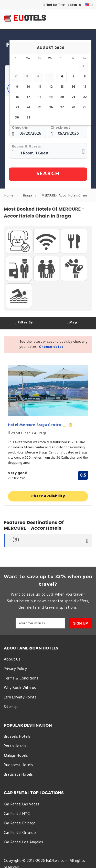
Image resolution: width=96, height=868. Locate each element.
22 (85, 97)
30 (17, 118)
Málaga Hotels (16, 757)
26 (51, 107)
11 (40, 87)
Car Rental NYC (17, 815)
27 (62, 107)
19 (51, 97)
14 (73, 87)
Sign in (74, 5)
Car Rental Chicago (20, 825)
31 (28, 118)
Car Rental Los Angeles (23, 844)
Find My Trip (54, 5)
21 (73, 97)
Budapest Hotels (18, 766)
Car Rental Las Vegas (22, 806)
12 (51, 87)
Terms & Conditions (21, 679)
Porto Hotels (15, 747)
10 (28, 87)
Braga (31, 196)
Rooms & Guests (26, 147)
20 (62, 97)
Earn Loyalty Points (20, 698)
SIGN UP (80, 623)
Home (12, 196)
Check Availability (48, 496)
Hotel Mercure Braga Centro (40, 425)
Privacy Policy (15, 669)
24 (28, 107)
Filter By (24, 323)
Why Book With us (20, 688)
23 (17, 107)
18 (40, 97)
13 (62, 87)
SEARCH (48, 174)
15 (85, 87)
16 (17, 97)
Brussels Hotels (17, 737)
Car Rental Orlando (20, 835)
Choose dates (51, 347)
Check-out (60, 128)
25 (40, 107)
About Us (12, 660)
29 (85, 107)
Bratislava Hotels (18, 776)
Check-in (20, 128)
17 (28, 97)
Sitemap (11, 708)
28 (73, 107)
